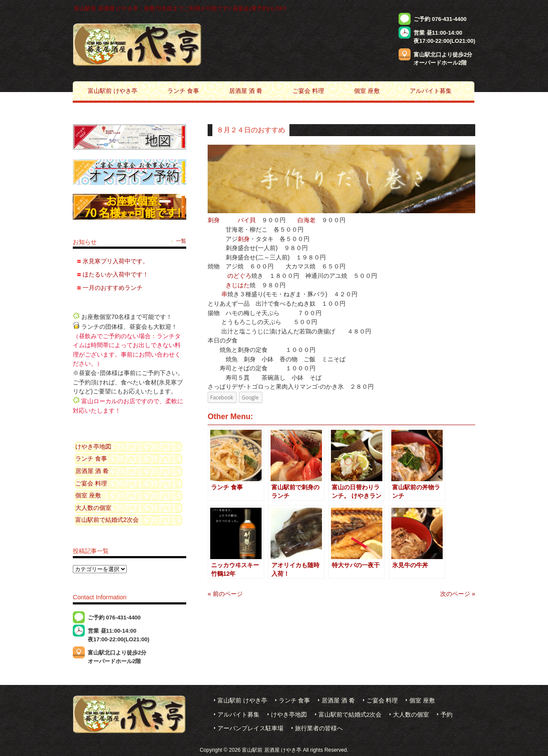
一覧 (181, 241)
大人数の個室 (93, 508)
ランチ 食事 (91, 458)
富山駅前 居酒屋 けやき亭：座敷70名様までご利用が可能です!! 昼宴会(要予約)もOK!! (180, 8)
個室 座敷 (88, 495)
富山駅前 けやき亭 (242, 701)
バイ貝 (247, 220)
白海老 (307, 220)
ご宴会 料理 (91, 483)
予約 (447, 715)
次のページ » (458, 594)
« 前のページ (225, 594)
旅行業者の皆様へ (319, 728)
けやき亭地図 (93, 446)
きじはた (238, 285)
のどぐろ (239, 276)
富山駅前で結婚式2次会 (107, 520)
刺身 (214, 220)
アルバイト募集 (238, 715)
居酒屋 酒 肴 (92, 471)
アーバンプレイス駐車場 (250, 728)
